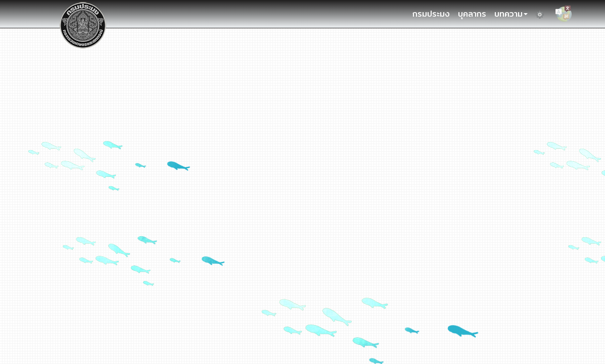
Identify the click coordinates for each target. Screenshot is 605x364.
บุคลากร (472, 14)
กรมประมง (431, 14)
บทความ (511, 14)
